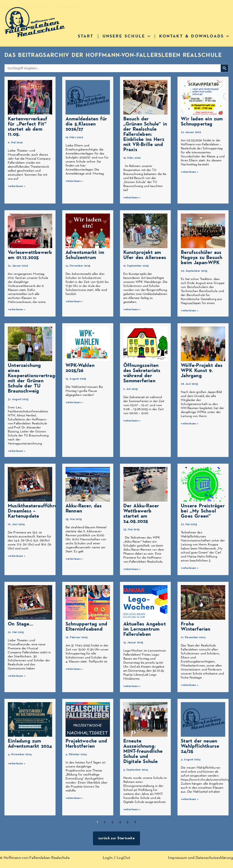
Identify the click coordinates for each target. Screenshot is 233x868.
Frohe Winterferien (196, 627)
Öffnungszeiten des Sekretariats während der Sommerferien (142, 373)
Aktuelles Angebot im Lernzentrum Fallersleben (145, 629)
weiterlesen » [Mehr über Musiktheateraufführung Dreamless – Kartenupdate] (17, 556)
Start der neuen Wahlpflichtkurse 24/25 (200, 746)
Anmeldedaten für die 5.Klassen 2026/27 (86, 124)
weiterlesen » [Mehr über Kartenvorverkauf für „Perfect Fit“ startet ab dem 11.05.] (17, 186)
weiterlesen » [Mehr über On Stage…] (17, 676)
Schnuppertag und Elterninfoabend (86, 627)
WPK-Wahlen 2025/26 (80, 368)
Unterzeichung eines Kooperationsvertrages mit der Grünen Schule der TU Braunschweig (34, 378)
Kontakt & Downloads (194, 36)
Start (86, 36)
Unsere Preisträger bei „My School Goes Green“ (203, 511)
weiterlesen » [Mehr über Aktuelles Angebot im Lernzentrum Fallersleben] (132, 686)
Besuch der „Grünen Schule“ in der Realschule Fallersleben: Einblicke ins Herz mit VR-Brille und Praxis (145, 134)
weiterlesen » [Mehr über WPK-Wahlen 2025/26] (74, 402)
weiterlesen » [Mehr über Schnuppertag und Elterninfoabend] (74, 669)
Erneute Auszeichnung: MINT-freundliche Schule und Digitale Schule (143, 751)
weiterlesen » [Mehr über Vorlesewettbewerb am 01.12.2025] (17, 310)
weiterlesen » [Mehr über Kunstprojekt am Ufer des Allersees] (132, 310)
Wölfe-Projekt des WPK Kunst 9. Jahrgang (202, 371)
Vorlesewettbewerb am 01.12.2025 (30, 255)
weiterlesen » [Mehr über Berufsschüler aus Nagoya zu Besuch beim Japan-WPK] (190, 311)
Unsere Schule (127, 36)
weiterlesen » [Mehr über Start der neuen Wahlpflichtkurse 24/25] (190, 799)
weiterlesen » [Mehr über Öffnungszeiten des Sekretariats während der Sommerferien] (132, 421)
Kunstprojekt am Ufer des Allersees (145, 255)
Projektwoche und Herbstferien (86, 744)
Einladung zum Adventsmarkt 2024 (30, 744)
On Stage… (21, 624)
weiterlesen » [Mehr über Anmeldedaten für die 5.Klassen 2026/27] (74, 181)
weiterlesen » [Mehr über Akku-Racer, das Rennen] (74, 559)
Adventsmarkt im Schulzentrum (85, 255)
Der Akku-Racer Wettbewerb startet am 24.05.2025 (141, 514)
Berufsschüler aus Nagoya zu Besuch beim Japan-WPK (202, 258)
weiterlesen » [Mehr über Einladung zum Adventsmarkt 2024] (17, 764)
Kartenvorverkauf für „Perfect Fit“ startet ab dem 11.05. (28, 127)
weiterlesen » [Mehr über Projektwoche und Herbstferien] (74, 798)
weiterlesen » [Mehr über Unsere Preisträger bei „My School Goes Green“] (190, 568)
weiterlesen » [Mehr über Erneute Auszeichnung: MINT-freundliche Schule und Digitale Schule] (132, 809)
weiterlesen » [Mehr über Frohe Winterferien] (190, 685)
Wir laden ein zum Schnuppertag (202, 121)
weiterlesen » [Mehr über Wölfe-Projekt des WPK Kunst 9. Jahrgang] (190, 424)
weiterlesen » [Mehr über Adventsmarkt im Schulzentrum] (74, 301)
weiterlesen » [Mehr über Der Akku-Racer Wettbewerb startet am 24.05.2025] (132, 569)
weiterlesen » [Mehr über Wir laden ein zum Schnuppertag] (190, 172)
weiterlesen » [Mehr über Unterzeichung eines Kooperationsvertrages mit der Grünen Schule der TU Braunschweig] (17, 451)
